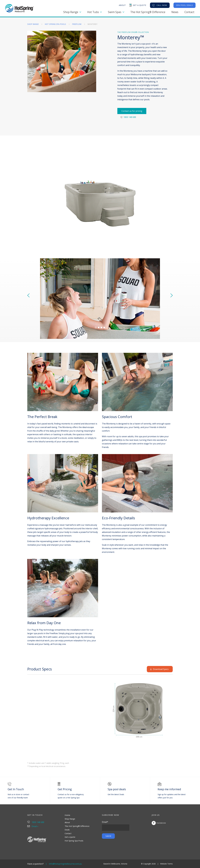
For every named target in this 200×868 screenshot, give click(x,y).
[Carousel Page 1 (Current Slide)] (96, 327)
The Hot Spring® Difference (148, 12)
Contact (189, 12)
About (67, 822)
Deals (67, 830)
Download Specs (159, 669)
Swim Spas (116, 12)
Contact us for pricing (132, 111)
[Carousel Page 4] (104, 327)
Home (67, 815)
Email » (33, 826)
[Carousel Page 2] (99, 327)
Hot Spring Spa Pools (56, 24)
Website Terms (166, 864)
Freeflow (77, 24)
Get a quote (70, 837)
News (175, 12)
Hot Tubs (95, 12)
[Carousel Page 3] (101, 327)
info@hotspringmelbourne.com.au (65, 864)
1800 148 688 (128, 117)
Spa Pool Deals (185, 5)
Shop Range (72, 12)
